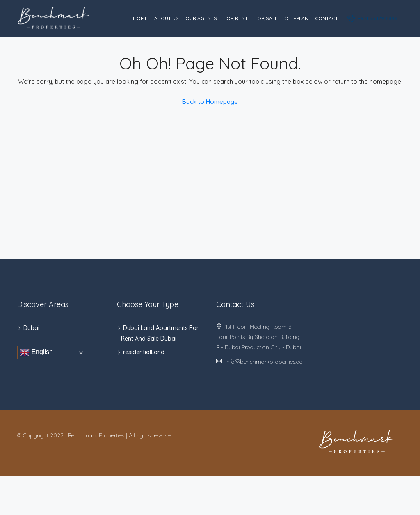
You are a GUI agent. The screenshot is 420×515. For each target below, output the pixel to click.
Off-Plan (296, 18)
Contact (326, 18)
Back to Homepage (210, 102)
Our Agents (201, 18)
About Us (167, 18)
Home (140, 18)
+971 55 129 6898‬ (373, 18)
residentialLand (144, 352)
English (36, 352)
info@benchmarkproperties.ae (264, 362)
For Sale (266, 18)
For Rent (236, 18)
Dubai (31, 328)
